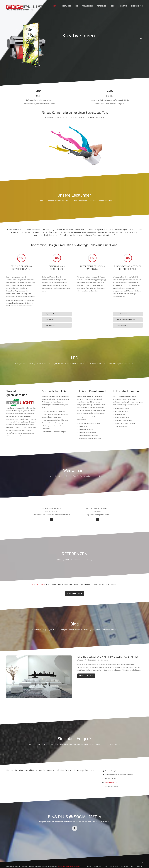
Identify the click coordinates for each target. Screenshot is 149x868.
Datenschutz (137, 6)
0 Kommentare (105, 660)
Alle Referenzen (38, 585)
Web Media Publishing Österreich (69, 867)
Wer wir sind (88, 6)
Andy (81, 660)
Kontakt (123, 6)
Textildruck (111, 585)
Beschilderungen (71, 585)
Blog (113, 6)
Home (55, 6)
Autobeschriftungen (54, 585)
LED (77, 6)
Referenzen (102, 6)
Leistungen (66, 6)
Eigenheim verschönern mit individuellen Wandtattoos (108, 657)
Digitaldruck (85, 585)
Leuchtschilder (98, 585)
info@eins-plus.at (111, 782)
